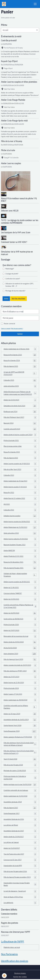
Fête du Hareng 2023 (20, 458)
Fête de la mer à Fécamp (12, 141)
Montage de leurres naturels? (15, 291)
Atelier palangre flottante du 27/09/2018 (20, 737)
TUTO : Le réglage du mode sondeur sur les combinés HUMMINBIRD (20, 222)
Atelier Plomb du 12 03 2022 (20, 556)
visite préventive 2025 (20, 386)
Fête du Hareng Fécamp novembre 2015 (20, 877)
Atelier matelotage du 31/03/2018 (20, 796)
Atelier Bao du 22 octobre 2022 (20, 498)
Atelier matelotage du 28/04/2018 (20, 700)
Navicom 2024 (20, 423)
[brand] (4, 4)
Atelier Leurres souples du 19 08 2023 (20, 464)
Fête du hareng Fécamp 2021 (20, 568)
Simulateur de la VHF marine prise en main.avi (17, 253)
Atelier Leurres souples (11, 163)
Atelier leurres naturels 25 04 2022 (20, 539)
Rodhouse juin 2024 (20, 412)
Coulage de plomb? (12, 274)
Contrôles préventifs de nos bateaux (20, 790)
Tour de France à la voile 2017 (20, 854)
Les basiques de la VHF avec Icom (16, 232)
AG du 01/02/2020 (20, 648)
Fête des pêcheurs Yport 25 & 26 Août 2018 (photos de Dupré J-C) (20, 752)
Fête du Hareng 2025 (20, 366)
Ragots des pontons (10, 923)
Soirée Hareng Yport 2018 (20, 725)
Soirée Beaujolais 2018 (20, 731)
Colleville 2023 (20, 475)
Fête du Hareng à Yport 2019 (20, 659)
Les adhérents (20, 903)
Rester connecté (9, 323)
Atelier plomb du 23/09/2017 (20, 837)
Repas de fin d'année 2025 (20, 355)
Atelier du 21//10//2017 (20, 848)
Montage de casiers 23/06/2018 (20, 771)
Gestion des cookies (20, 977)
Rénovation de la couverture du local (20, 636)
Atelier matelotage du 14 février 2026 (20, 349)
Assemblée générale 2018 (20, 802)
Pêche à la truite (8, 150)
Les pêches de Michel (20, 825)
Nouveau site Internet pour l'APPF (16, 932)
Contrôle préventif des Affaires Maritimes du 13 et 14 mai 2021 (20, 606)
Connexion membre (9, 914)
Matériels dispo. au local (12, 947)
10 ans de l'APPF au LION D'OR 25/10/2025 (20, 373)
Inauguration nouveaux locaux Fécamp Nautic (20, 884)
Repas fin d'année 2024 (20, 361)
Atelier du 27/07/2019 (20, 677)
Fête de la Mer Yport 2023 (20, 469)
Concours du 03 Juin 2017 (20, 860)
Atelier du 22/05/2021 (20, 599)
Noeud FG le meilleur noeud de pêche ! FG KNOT (19, 200)
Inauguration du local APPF (20, 866)
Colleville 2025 (20, 380)
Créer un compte (6, 328)
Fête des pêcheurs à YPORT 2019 (20, 671)
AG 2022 (20, 504)
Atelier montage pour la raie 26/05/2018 (20, 785)
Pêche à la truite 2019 (20, 688)
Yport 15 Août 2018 (20, 759)
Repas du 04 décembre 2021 (20, 562)
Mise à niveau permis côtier (20, 446)
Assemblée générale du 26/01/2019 (20, 720)
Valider (20, 334)
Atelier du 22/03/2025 (20, 400)
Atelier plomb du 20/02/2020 (20, 642)
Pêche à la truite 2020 (20, 625)
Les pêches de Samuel (20, 842)
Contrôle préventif (9, 40)
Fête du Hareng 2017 (20, 808)
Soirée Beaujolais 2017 (20, 813)
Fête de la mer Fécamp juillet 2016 (20, 871)
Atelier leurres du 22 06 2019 (20, 683)
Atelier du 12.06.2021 (20, 588)
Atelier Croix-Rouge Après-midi (14, 121)
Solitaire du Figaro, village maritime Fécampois (20, 575)
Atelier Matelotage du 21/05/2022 (20, 527)
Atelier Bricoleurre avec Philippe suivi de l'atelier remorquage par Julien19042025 (20, 393)
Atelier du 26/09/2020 (20, 613)
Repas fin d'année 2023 (20, 452)
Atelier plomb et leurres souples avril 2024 (20, 435)
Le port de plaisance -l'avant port (20, 891)
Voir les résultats (18, 299)
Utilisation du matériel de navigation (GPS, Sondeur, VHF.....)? (20, 285)
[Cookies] (4, 976)
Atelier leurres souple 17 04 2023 (20, 487)
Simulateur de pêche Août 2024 (20, 406)
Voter (6, 299)
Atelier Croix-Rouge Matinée (13, 100)
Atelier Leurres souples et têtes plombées (19, 82)
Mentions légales (20, 973)
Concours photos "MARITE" (20, 593)
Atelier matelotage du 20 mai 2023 (20, 481)
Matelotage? (10, 269)
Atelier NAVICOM (20, 551)
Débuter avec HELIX (10, 211)
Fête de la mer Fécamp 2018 (20, 765)
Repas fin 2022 (20, 493)
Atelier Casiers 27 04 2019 (20, 694)
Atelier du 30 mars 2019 (20, 714)
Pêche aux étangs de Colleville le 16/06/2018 (20, 778)
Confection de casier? (13, 279)
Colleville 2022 (20, 510)
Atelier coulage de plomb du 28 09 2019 (20, 665)
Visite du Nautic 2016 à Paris (20, 897)
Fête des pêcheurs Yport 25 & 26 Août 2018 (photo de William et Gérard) (20, 744)
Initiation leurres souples (20, 516)
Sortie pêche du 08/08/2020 (20, 619)
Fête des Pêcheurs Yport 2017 (20, 417)
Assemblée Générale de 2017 (20, 831)
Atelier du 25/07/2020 (20, 630)
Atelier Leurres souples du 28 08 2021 (20, 582)
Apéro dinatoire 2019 (20, 654)
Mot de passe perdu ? (17, 328)
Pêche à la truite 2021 (20, 441)
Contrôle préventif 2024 (20, 429)
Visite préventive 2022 (20, 533)
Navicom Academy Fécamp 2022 (20, 545)
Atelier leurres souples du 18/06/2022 (20, 522)
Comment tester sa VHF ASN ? (14, 242)
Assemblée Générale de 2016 (20, 819)
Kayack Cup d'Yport (9, 61)
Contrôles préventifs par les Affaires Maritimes (20, 707)
